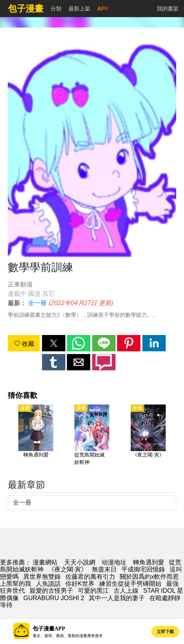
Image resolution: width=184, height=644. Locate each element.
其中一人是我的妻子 (117, 598)
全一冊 (37, 303)
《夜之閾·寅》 (68, 569)
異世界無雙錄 (42, 577)
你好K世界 (80, 584)
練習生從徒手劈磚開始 (130, 584)
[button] (54, 343)
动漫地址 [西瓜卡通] (114, 562)
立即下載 (165, 632)
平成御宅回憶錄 (143, 569)
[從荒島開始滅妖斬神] (92, 436)
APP (103, 9)
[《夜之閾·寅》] (148, 436)
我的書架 (168, 9)
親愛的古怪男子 (51, 591)
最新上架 (79, 9)
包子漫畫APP (49, 629)
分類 (56, 9)
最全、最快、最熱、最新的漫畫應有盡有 (68, 636)
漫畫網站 (45, 562)
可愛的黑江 (93, 591)
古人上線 (126, 591)
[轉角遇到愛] (36, 436)
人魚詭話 (48, 584)
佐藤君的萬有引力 (90, 577)
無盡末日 (104, 569)
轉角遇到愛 (149, 562)
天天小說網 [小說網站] (80, 562)
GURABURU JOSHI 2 (54, 598)
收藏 (24, 344)
